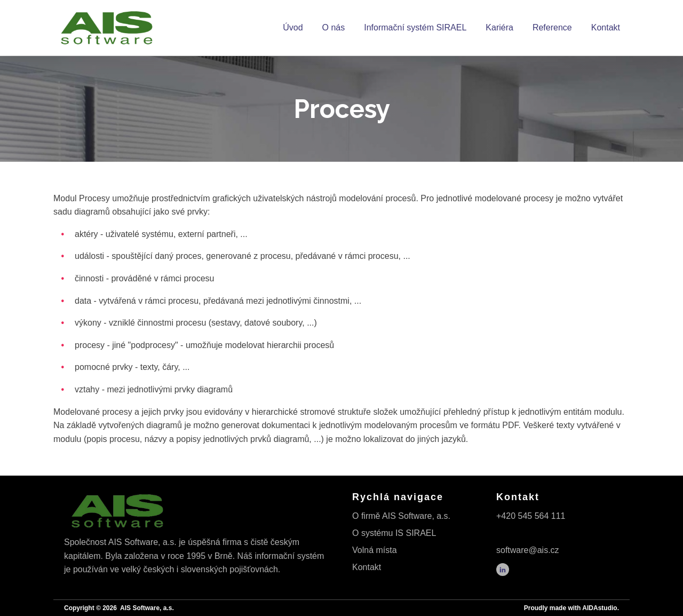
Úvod (293, 27)
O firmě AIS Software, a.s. (401, 516)
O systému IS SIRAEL (394, 533)
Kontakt (606, 27)
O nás (334, 27)
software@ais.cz (528, 550)
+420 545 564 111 (531, 516)
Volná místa (375, 550)
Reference (552, 27)
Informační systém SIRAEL (415, 27)
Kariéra (499, 27)
